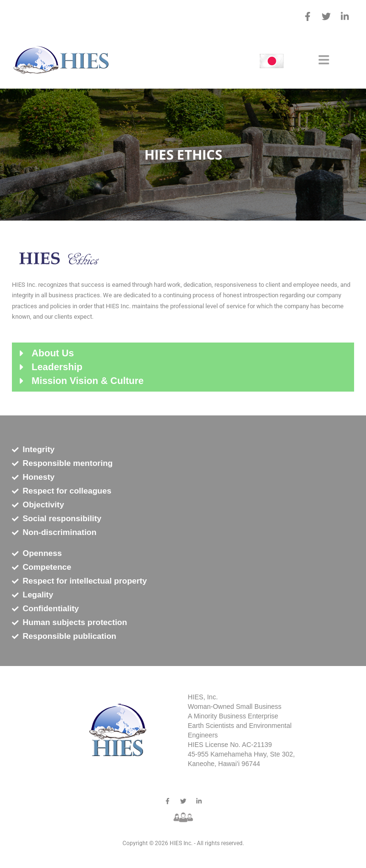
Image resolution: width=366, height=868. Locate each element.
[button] (324, 61)
